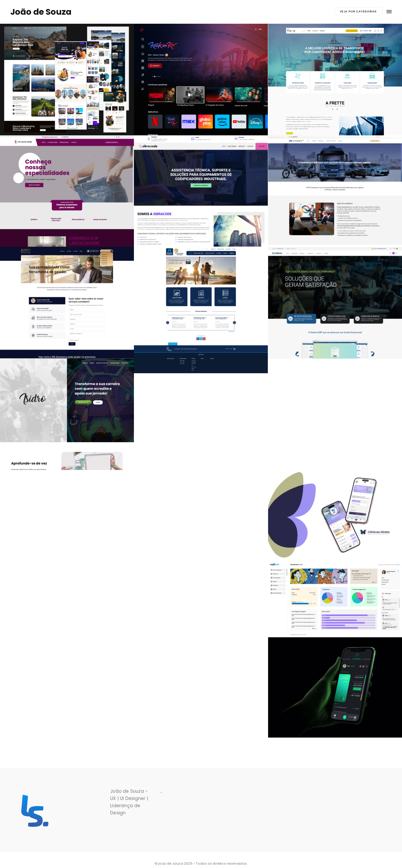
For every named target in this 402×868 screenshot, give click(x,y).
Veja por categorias (358, 11)
